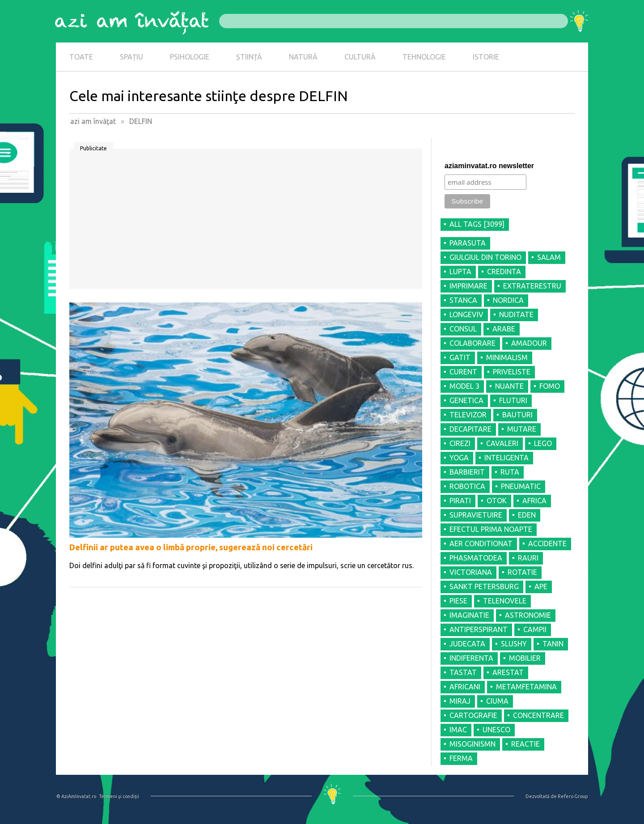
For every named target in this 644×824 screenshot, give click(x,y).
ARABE (504, 329)
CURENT (463, 372)
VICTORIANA (471, 572)
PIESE (458, 601)
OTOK (497, 501)
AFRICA (534, 501)
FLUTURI (513, 400)
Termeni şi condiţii (119, 796)
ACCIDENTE (547, 544)
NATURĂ (303, 57)
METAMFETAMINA (526, 687)
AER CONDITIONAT (481, 544)
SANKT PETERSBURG (484, 586)
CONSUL (463, 329)
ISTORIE (486, 57)
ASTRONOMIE (528, 615)
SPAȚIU (131, 57)
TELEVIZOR (468, 415)
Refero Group (573, 796)
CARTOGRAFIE (473, 715)
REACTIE (525, 744)
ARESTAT (508, 672)
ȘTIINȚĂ (249, 57)
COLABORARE (472, 343)
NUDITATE (516, 314)
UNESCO (496, 730)
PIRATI (460, 501)
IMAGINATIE (469, 615)
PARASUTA (468, 243)
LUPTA (460, 272)
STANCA (463, 300)
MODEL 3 (464, 386)
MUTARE (522, 429)
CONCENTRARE (538, 715)
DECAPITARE (470, 429)
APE (541, 586)
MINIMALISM (507, 357)
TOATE (81, 57)
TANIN (553, 644)
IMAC (458, 730)
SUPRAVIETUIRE (476, 515)
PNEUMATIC (521, 486)
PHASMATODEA (476, 558)
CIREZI (460, 443)
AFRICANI (465, 687)
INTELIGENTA (506, 458)
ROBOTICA (467, 486)
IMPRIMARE (468, 286)
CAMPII (535, 629)
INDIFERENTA (471, 658)
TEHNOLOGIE (424, 57)
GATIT (460, 357)
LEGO (543, 443)
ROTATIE (522, 572)
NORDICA (508, 300)
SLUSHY (514, 644)
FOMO (550, 386)
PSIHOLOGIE (190, 57)
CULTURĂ (360, 57)
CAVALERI (502, 443)
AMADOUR (529, 343)
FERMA (461, 758)
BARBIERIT (467, 472)
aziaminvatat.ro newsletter (489, 166)
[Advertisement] (246, 222)
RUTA (510, 472)
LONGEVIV (466, 314)
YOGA (459, 458)
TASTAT (463, 672)
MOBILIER (525, 658)
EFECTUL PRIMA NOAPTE (491, 529)
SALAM (549, 257)
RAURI (528, 558)
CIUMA (497, 701)
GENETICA (466, 400)
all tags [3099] (477, 224)
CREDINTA (504, 272)
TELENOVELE (505, 601)
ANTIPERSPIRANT (479, 629)
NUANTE (509, 386)
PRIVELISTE (512, 372)
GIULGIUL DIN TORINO (485, 257)
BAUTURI (517, 415)
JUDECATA (467, 644)
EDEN (527, 515)
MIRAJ (460, 701)
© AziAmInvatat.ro (76, 796)
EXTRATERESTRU (532, 286)
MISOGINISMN (472, 744)
